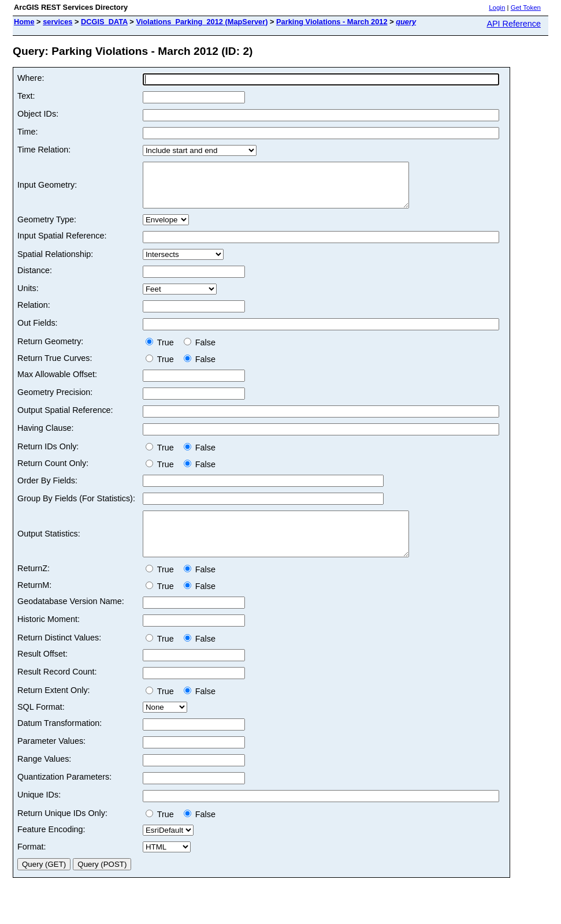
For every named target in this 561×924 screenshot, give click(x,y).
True (162, 351)
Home (24, 22)
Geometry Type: (47, 228)
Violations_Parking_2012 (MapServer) (202, 22)
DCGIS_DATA (104, 22)
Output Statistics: (49, 547)
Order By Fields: (47, 489)
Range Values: (44, 776)
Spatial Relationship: (55, 263)
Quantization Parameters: (64, 794)
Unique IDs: (39, 812)
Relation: (34, 314)
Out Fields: (38, 331)
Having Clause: (46, 437)
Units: (28, 297)
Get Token (526, 8)
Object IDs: (38, 114)
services (57, 22)
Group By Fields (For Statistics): (76, 507)
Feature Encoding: (51, 847)
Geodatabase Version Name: (71, 619)
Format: (32, 864)
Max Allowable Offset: (57, 383)
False (200, 351)
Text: (26, 96)
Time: (27, 132)
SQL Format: (41, 724)
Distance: (35, 279)
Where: (31, 78)
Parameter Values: (51, 758)
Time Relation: (44, 150)
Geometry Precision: (55, 401)
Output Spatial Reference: (65, 419)
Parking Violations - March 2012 (332, 22)
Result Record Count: (57, 689)
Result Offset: (42, 671)
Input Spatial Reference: (62, 244)
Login (497, 8)
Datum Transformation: (60, 740)
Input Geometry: (47, 189)
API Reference (514, 24)
